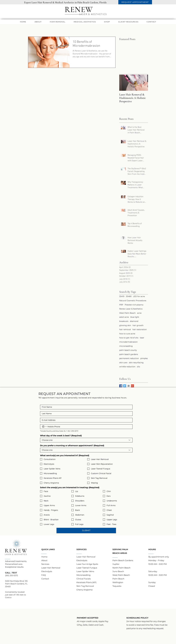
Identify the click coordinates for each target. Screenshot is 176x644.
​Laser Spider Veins (85, 571)
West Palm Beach (127, 313)
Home (44, 557)
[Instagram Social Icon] (129, 386)
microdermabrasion (128, 342)
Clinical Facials (84, 579)
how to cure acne (127, 334)
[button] (38, 22)
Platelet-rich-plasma (134, 305)
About (44, 560)
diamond (134, 321)
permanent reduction (129, 358)
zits (138, 367)
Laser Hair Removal (51, 568)
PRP (121, 305)
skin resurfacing (136, 363)
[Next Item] (144, 83)
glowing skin (125, 325)
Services (45, 564)
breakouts (124, 321)
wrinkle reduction (127, 367)
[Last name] (86, 414)
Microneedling (83, 575)
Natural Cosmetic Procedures (133, 301)
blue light (135, 317)
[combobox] (86, 440)
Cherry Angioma (84, 590)
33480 (129, 296)
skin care (123, 363)
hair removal (125, 329)
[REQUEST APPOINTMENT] (135, 2)
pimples (144, 358)
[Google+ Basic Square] (132, 386)
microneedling (126, 346)
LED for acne (139, 296)
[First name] (86, 407)
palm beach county (128, 350)
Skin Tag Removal (85, 586)
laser (142, 338)
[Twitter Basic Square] (125, 386)
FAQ (44, 575)
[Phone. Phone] (89, 427)
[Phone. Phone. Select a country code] (44, 427)
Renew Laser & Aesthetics (131, 309)
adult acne (124, 317)
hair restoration (140, 329)
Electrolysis (47, 571)
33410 (122, 296)
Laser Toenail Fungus (87, 568)
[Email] (86, 420)
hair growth (138, 325)
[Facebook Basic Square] (121, 386)
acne (139, 313)
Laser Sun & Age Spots (87, 564)
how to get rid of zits (129, 338)
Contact (45, 579)
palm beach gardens (129, 354)
